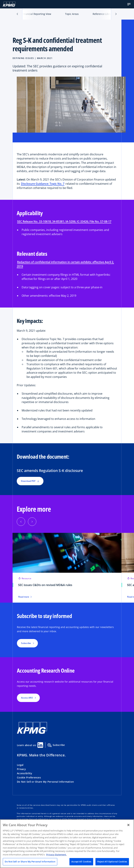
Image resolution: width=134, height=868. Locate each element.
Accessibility (25, 773)
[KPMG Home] (9, 4)
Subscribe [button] (26, 643)
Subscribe (56, 745)
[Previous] (21, 522)
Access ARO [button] (27, 698)
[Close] (128, 825)
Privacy (21, 769)
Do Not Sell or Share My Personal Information (45, 782)
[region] (67, 844)
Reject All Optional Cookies (112, 862)
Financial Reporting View (37, 14)
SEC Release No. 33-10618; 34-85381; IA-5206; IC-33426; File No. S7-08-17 (64, 221)
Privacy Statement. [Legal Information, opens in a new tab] (56, 855)
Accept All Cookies (81, 862)
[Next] (32, 522)
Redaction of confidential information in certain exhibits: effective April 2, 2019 (65, 264)
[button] (129, 4)
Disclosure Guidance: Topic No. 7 (43, 184)
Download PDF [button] (30, 481)
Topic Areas (72, 14)
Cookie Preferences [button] (29, 777)
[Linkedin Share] (40, 745)
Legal (20, 765)
